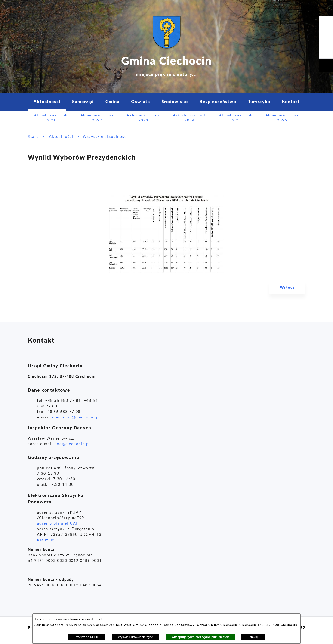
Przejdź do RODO (87, 637)
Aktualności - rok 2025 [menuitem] (236, 118)
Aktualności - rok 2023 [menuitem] (143, 118)
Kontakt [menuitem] (291, 101)
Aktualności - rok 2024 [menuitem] (190, 118)
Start (33, 137)
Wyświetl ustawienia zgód (136, 637)
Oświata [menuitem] (140, 101)
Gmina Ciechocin (166, 65)
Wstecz (287, 287)
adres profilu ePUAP (58, 523)
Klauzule (46, 540)
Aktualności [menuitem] (47, 101)
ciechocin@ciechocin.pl (76, 417)
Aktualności (61, 137)
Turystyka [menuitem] (259, 101)
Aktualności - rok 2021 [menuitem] (51, 118)
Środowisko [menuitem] (175, 101)
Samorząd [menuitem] (83, 101)
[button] (326, 51)
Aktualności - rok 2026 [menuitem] (282, 118)
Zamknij (253, 637)
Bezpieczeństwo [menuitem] (218, 101)
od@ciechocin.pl (74, 444)
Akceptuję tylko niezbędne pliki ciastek (200, 637)
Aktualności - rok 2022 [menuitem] (97, 118)
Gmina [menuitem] (113, 101)
